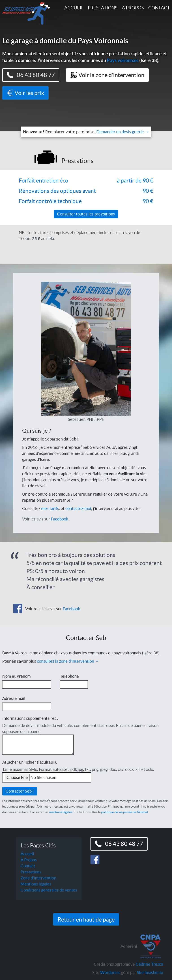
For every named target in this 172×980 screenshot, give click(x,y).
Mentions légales (36, 884)
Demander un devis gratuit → (123, 132)
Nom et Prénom (16, 676)
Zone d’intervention (38, 878)
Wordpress (110, 972)
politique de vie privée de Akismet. (125, 812)
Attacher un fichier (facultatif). (30, 762)
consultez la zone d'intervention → (68, 661)
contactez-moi (78, 508)
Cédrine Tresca (149, 964)
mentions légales (61, 812)
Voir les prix (25, 93)
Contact (159, 8)
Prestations (103, 8)
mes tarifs (50, 508)
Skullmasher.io (150, 972)
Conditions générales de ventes (49, 890)
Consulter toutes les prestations (86, 214)
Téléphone (69, 676)
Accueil (74, 8)
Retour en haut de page (86, 919)
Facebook (60, 519)
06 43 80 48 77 (31, 75)
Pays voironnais (123, 60)
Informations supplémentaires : (30, 718)
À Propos (133, 8)
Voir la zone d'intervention (107, 75)
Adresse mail (14, 698)
